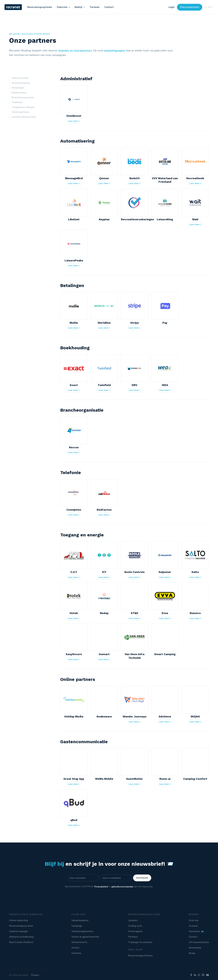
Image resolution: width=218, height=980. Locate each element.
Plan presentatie (190, 7)
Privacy (35, 975)
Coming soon (135, 926)
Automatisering (21, 83)
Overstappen (135, 931)
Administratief (20, 78)
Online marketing (18, 920)
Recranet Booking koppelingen (29, 34)
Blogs (192, 953)
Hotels (75, 948)
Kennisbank (195, 948)
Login (172, 7)
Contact (109, 7)
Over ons (194, 920)
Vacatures (197, 931)
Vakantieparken (80, 920)
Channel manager (19, 931)
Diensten (62, 7)
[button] (69, 7)
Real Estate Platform (21, 942)
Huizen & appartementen (85, 937)
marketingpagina (115, 50)
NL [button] (209, 7)
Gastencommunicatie (24, 117)
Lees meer (74, 121)
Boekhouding (19, 93)
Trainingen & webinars (140, 942)
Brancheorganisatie (23, 97)
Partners (133, 937)
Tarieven (94, 7)
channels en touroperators (75, 50)
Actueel (193, 926)
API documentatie (199, 942)
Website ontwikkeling (21, 937)
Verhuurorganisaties (82, 931)
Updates (133, 920)
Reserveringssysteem (40, 7)
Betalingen (18, 88)
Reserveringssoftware (140, 956)
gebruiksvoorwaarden (122, 887)
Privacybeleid (101, 887)
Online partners (21, 112)
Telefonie (17, 102)
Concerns (76, 953)
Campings (77, 926)
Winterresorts (79, 942)
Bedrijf (78, 7)
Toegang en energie (23, 107)
